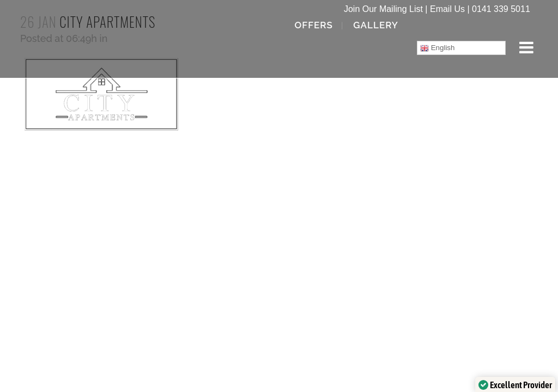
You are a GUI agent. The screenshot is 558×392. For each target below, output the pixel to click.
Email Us (447, 9)
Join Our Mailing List (383, 9)
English (437, 48)
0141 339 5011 (501, 9)
